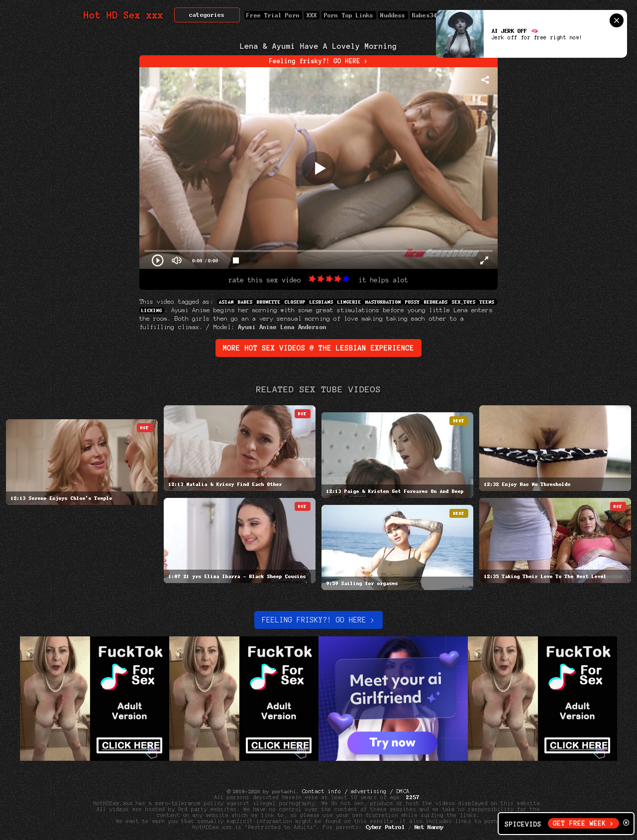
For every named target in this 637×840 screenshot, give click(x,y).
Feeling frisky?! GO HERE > (319, 61)
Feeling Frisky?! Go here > (318, 620)
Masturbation (383, 302)
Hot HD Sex (124, 15)
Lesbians (321, 302)
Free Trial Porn (273, 15)
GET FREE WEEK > (584, 823)
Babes (245, 302)
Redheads (436, 302)
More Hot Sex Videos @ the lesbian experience (318, 348)
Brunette (269, 302)
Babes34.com (432, 15)
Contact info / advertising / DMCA (356, 791)
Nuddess (393, 15)
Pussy (413, 302)
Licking (152, 310)
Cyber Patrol (385, 827)
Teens (488, 302)
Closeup (295, 302)
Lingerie (349, 302)
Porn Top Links (349, 15)
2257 (413, 797)
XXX (312, 15)
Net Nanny (429, 827)
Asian (226, 302)
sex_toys (464, 302)
